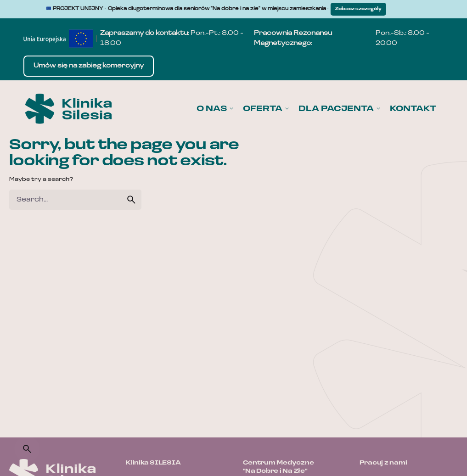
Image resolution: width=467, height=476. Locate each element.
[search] (131, 200)
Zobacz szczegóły (362, 9)
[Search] (27, 449)
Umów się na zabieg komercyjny (89, 66)
